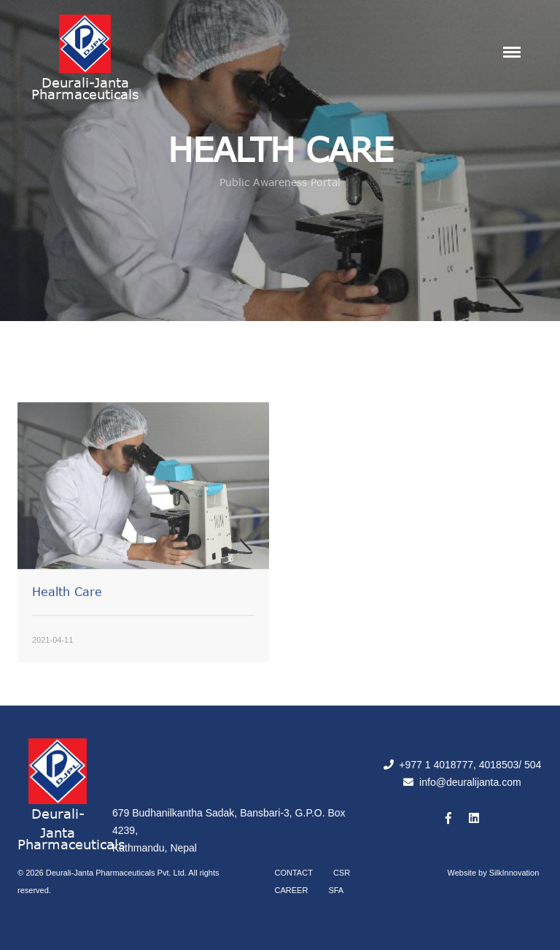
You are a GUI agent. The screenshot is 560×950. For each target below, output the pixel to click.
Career (292, 890)
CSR (342, 873)
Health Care (67, 609)
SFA (336, 890)
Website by (494, 873)
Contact (294, 873)
